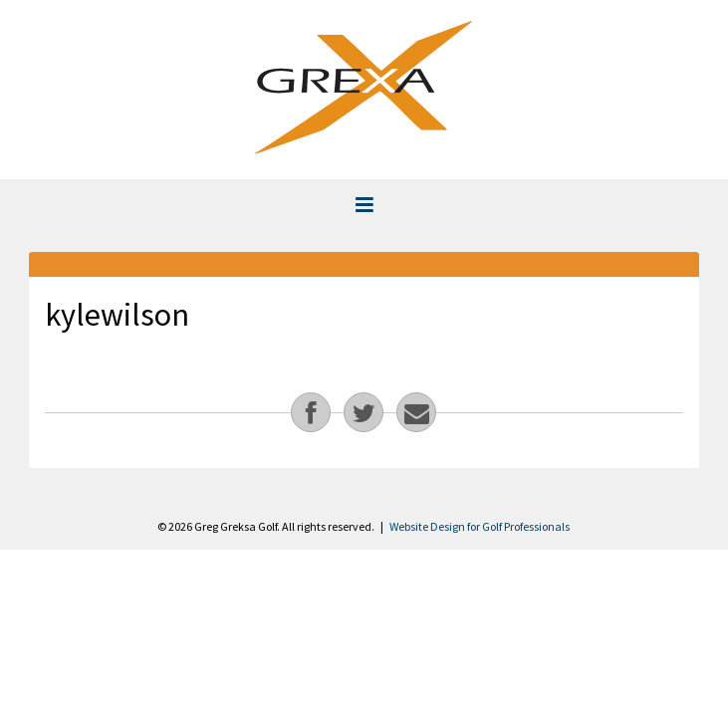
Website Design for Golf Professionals (480, 526)
